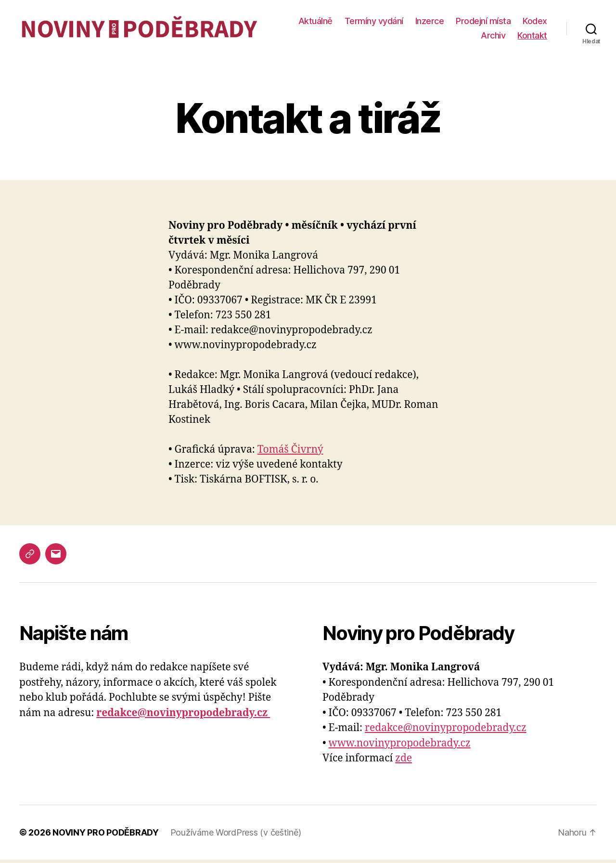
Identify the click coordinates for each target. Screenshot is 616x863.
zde (404, 762)
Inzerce (466, 23)
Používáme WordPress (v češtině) (236, 836)
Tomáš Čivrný (290, 453)
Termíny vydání (410, 23)
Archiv (493, 37)
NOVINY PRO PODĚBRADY (106, 836)
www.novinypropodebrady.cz (400, 747)
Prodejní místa (520, 23)
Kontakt (532, 37)
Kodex (457, 37)
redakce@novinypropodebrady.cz (446, 732)
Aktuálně (352, 23)
